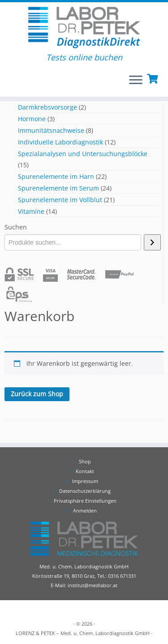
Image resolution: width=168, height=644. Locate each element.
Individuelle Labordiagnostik (60, 142)
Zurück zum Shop (37, 394)
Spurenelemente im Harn (56, 176)
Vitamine (31, 211)
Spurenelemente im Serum (58, 188)
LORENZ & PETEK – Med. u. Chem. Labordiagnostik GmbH (83, 633)
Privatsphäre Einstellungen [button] (85, 501)
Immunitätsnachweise (51, 130)
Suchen (16, 227)
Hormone (32, 119)
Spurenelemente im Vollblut (60, 200)
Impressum (85, 481)
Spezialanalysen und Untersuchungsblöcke (83, 154)
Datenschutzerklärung (85, 491)
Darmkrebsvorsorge (47, 107)
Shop (85, 461)
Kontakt (85, 471)
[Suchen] (152, 242)
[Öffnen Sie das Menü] (136, 80)
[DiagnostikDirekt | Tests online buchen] (84, 28)
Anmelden (85, 511)
